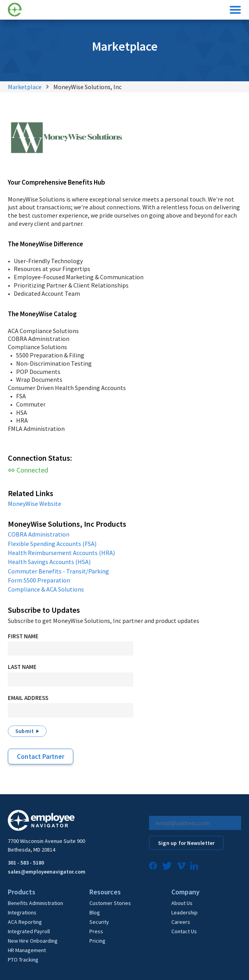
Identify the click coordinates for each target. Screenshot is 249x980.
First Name (23, 636)
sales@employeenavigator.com (47, 872)
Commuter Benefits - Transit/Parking (58, 571)
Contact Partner (41, 757)
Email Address (28, 698)
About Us (182, 903)
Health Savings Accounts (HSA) (49, 562)
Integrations (22, 912)
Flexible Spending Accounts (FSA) (52, 544)
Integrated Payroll (29, 931)
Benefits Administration (35, 903)
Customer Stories (110, 903)
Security (99, 922)
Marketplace (25, 87)
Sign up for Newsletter (186, 843)
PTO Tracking (23, 960)
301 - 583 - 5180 (26, 863)
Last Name (22, 667)
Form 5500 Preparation (39, 580)
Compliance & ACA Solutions (46, 589)
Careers (181, 922)
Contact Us (184, 931)
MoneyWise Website (35, 504)
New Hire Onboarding (33, 941)
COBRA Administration (39, 534)
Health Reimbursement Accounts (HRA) (61, 553)
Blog (95, 912)
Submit (25, 731)
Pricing (97, 941)
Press (96, 931)
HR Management (27, 950)
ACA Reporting (25, 922)
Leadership (184, 912)
